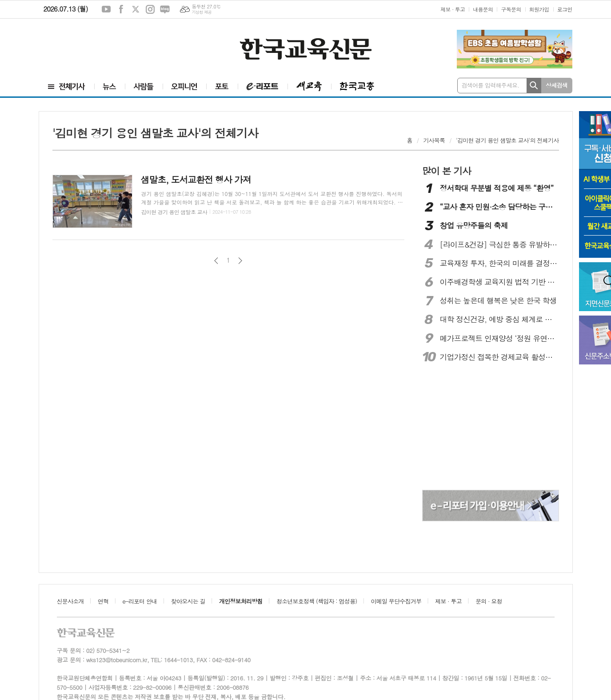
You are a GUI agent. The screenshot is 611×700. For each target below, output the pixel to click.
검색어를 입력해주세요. (491, 85)
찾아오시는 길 (188, 601)
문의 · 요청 (489, 601)
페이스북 (121, 9)
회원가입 (539, 9)
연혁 (103, 601)
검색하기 (534, 86)
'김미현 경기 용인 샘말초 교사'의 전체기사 (507, 140)
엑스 (136, 9)
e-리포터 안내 (140, 601)
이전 (216, 261)
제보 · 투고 (453, 9)
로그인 (565, 9)
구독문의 (511, 9)
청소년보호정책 (317, 601)
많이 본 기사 (447, 171)
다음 (240, 261)
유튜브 (106, 9)
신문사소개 (70, 601)
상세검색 (557, 85)
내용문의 (483, 9)
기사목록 (434, 140)
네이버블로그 (165, 9)
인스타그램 (150, 9)
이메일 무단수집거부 (396, 601)
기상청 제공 (202, 12)
